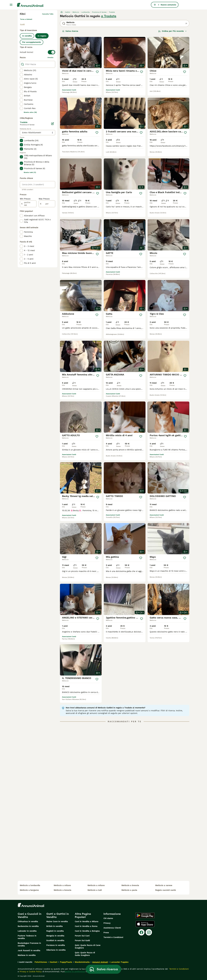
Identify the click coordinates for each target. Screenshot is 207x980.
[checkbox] (21, 70)
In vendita (27, 36)
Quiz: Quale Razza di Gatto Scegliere (85, 954)
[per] (47, 204)
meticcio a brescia (63, 890)
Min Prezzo (25, 199)
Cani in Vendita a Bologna (87, 931)
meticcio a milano (62, 885)
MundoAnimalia (82, 962)
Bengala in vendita (55, 936)
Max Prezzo (44, 199)
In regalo (42, 36)
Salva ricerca (70, 31)
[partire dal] (28, 204)
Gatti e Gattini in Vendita (58, 915)
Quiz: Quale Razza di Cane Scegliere (88, 947)
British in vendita (55, 926)
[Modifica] (53, 124)
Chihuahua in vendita (28, 921)
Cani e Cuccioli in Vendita (30, 915)
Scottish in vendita (55, 940)
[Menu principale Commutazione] (11, 5)
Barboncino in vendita (28, 926)
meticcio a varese (164, 885)
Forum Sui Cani (82, 936)
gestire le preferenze (75, 972)
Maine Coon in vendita (57, 921)
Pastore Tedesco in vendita (27, 937)
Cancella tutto (48, 14)
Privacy (107, 923)
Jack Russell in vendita (29, 950)
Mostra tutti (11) (30, 172)
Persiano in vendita (56, 945)
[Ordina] (173, 31)
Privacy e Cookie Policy (30, 972)
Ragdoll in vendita (55, 931)
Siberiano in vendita (56, 950)
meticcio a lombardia (30, 885)
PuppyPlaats (66, 962)
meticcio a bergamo (29, 890)
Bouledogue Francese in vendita (29, 944)
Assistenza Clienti (112, 928)
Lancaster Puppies (119, 962)
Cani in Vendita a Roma (86, 926)
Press (106, 933)
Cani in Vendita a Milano (87, 921)
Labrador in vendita (27, 931)
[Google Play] (145, 915)
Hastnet (53, 962)
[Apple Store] (145, 924)
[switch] (37, 52)
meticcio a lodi (95, 890)
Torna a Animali (26, 19)
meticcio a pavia (129, 890)
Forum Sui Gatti (82, 940)
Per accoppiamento (32, 42)
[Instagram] (149, 932)
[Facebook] (141, 932)
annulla (50, 57)
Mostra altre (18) (30, 112)
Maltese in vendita (27, 955)
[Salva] (97, 72)
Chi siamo (108, 918)
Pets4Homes (41, 962)
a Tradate (109, 16)
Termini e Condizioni (113, 937)
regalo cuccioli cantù (166, 890)
